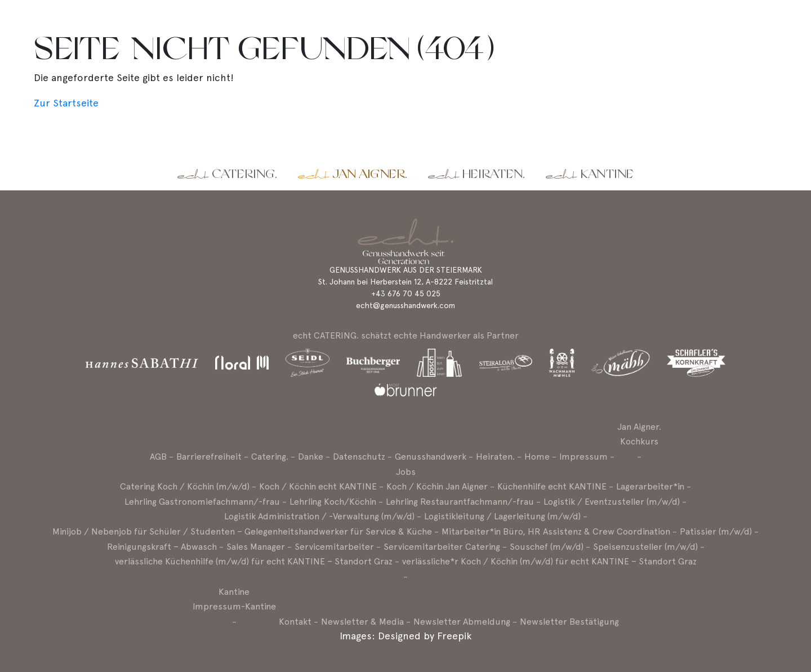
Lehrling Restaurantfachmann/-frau (460, 502)
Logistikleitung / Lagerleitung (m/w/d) (502, 516)
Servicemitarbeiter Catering (442, 547)
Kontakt (295, 622)
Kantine (607, 174)
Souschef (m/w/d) (547, 547)
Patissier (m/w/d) (716, 531)
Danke (311, 457)
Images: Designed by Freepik (405, 636)
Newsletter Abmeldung (462, 622)
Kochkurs (639, 441)
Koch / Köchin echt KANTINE (318, 486)
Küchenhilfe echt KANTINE (552, 486)
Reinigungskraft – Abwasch (162, 547)
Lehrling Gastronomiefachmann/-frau (202, 502)
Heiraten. (494, 174)
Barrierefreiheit (209, 457)
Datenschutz (359, 457)
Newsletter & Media (362, 622)
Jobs (406, 472)
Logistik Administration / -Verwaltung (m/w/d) (319, 516)
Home (537, 457)
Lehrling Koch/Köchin (333, 502)
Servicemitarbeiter (334, 547)
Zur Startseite (66, 103)
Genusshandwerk (431, 457)
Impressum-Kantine (234, 606)
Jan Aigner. (370, 174)
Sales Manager (256, 547)
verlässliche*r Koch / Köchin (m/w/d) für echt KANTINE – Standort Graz (549, 561)
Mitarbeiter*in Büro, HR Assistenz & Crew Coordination (556, 531)
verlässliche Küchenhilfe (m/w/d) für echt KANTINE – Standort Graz (254, 561)
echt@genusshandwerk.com (405, 305)
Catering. (244, 174)
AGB (158, 457)
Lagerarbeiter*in (650, 486)
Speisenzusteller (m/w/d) (645, 547)
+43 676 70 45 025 (406, 293)
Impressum (583, 457)
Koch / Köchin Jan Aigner (437, 486)
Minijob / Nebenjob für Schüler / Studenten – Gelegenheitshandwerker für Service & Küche (242, 531)
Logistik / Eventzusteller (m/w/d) (612, 502)
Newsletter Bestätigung (569, 622)
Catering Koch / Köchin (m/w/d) (185, 486)
